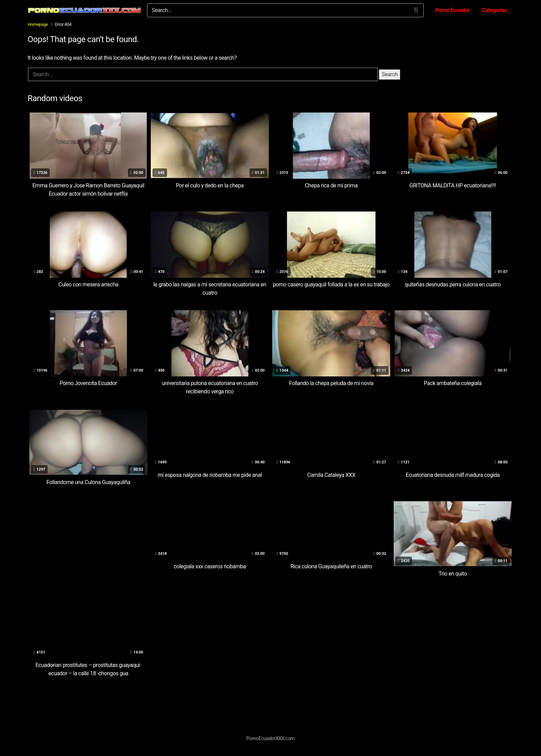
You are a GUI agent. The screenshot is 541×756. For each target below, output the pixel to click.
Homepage (38, 24)
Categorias (495, 10)
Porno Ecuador (453, 10)
